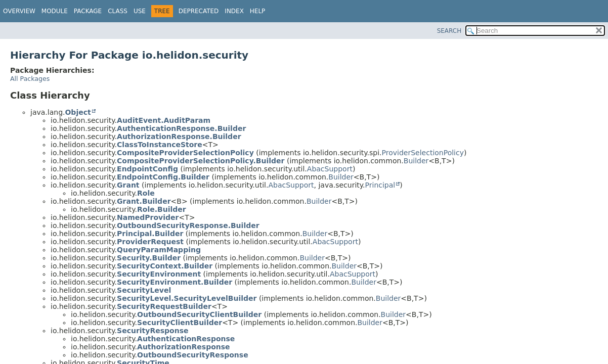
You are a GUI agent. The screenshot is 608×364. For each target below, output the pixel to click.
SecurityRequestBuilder (164, 306)
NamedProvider (148, 217)
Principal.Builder (150, 234)
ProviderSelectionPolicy (423, 153)
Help (258, 11)
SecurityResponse (153, 331)
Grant (128, 185)
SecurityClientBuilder (180, 323)
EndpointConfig (147, 169)
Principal (380, 185)
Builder (416, 161)
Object (78, 112)
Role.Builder (162, 209)
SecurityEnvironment (159, 274)
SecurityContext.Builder (165, 266)
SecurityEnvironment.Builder (175, 282)
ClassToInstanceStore (160, 145)
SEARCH (449, 31)
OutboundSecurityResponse (193, 355)
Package (88, 11)
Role (146, 193)
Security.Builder (149, 258)
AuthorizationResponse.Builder (179, 136)
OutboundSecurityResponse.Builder (188, 225)
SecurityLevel (144, 290)
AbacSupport (330, 169)
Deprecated (199, 11)
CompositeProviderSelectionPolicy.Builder (201, 161)
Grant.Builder (144, 201)
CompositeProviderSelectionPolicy (185, 153)
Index (234, 11)
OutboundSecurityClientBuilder (199, 314)
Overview (19, 11)
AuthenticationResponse (186, 339)
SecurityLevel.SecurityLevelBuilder (187, 298)
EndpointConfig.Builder (163, 177)
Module (55, 11)
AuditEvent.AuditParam (164, 120)
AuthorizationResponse (184, 347)
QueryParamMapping (159, 250)
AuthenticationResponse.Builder (181, 128)
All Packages (30, 79)
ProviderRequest (150, 242)
